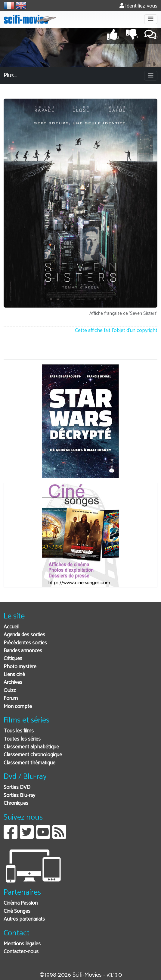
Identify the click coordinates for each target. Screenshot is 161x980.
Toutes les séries (22, 739)
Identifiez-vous (138, 6)
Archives (13, 683)
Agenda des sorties (24, 635)
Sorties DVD (17, 787)
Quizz (10, 691)
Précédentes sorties (25, 643)
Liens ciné (14, 675)
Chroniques (16, 803)
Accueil (11, 627)
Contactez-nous (21, 952)
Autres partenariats (24, 919)
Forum (11, 699)
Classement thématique (29, 763)
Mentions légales (22, 944)
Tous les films (19, 731)
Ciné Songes (17, 911)
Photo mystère (20, 667)
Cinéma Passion (21, 903)
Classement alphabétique (31, 747)
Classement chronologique (33, 755)
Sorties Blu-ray (19, 796)
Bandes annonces (23, 651)
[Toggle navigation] (151, 19)
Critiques (13, 659)
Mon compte (18, 707)
